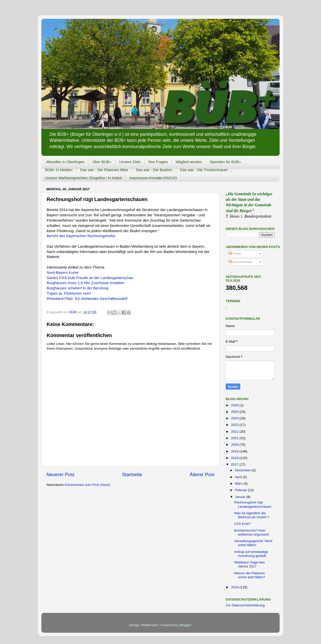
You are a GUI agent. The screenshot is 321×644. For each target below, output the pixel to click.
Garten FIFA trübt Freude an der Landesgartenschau (90, 278)
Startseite (132, 474)
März (239, 484)
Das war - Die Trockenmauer (204, 170)
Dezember (243, 470)
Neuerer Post (60, 474)
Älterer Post (202, 474)
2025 (235, 412)
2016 (235, 587)
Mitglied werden (189, 162)
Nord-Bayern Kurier (63, 273)
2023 (235, 425)
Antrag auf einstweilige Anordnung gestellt (251, 554)
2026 (235, 405)
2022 (235, 432)
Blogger (185, 625)
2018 (235, 458)
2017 (235, 464)
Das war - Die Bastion (154, 170)
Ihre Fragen (158, 162)
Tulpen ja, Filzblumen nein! (69, 293)
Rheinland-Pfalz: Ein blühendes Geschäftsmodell (87, 299)
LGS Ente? (243, 524)
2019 (235, 451)
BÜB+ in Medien (59, 170)
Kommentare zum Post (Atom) (88, 485)
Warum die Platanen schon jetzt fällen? (250, 575)
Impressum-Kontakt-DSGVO (153, 178)
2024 (235, 418)
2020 (235, 445)
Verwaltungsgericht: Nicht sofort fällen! (253, 543)
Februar (241, 490)
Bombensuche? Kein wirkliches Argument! (252, 532)
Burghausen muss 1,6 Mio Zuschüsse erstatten (86, 283)
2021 (235, 438)
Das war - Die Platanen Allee (104, 170)
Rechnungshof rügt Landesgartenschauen (253, 504)
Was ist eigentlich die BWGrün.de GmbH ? (252, 515)
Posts (235, 254)
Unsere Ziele (130, 162)
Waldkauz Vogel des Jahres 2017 (250, 564)
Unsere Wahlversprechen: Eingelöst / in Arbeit (83, 178)
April (239, 477)
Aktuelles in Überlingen (65, 162)
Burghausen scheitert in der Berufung (77, 288)
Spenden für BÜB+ (225, 162)
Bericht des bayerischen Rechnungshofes (81, 236)
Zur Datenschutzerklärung (245, 605)
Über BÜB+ (102, 162)
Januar (241, 497)
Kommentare (240, 262)
